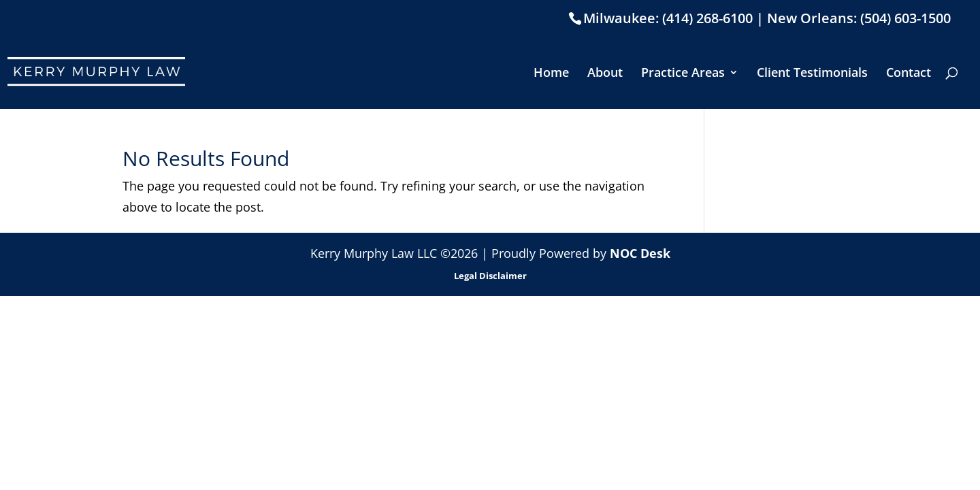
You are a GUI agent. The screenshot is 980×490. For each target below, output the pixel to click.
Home (551, 74)
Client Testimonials (812, 74)
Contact (909, 74)
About (605, 74)
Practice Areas (683, 74)
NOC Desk (640, 253)
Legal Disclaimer (490, 276)
